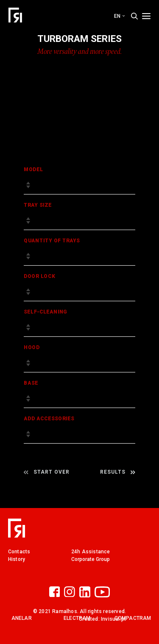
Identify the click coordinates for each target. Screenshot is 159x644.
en (119, 16)
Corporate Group (91, 559)
